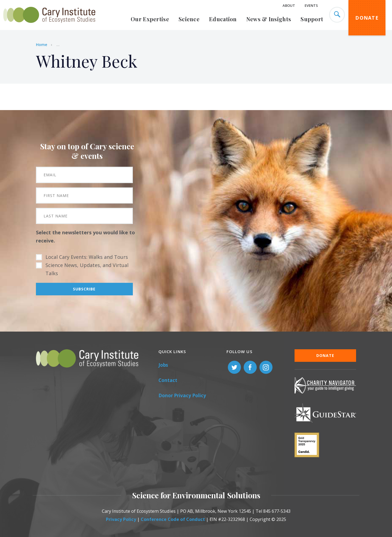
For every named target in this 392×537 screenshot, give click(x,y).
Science (189, 19)
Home (42, 45)
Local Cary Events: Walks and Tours (87, 257)
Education (223, 19)
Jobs (163, 365)
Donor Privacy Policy (182, 395)
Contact (168, 380)
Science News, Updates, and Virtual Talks (87, 269)
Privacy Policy (121, 519)
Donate (367, 18)
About (289, 5)
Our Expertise (150, 19)
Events (311, 5)
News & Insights (269, 19)
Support (312, 19)
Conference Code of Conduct (173, 519)
